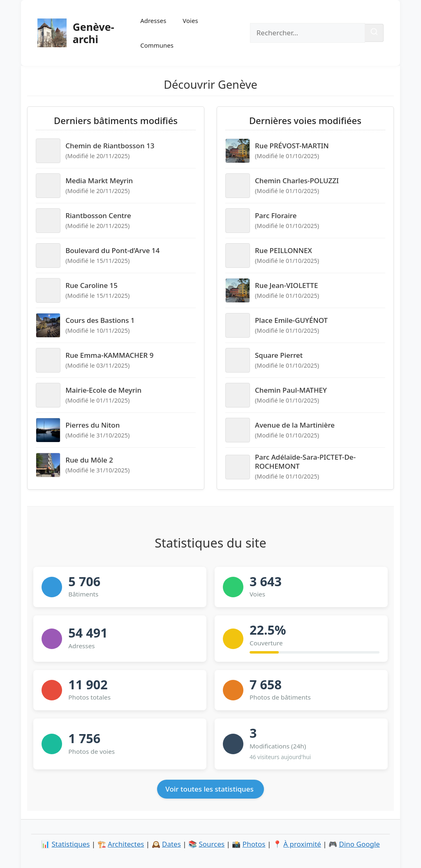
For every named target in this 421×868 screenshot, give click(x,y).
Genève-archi (94, 33)
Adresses (153, 21)
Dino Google (360, 844)
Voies (190, 21)
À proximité (302, 844)
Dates (171, 844)
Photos (254, 844)
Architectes (126, 844)
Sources (212, 844)
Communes (157, 45)
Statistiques (71, 844)
